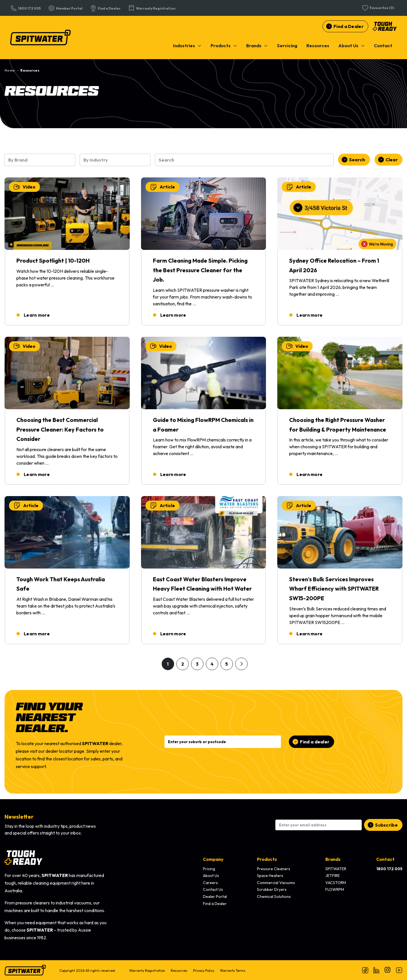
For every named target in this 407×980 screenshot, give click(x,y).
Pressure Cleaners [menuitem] (274, 869)
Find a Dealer (348, 26)
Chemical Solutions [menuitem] (274, 897)
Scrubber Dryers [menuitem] (272, 889)
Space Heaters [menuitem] (270, 876)
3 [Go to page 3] (197, 664)
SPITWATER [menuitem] (336, 869)
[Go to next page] (241, 664)
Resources (318, 46)
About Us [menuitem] (211, 876)
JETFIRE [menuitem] (333, 876)
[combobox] (40, 160)
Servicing (287, 46)
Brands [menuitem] (333, 859)
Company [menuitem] (213, 859)
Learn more (37, 315)
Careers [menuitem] (210, 883)
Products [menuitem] (267, 859)
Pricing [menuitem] (209, 869)
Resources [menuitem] (179, 971)
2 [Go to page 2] (183, 664)
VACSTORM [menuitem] (336, 883)
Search (357, 160)
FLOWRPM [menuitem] (335, 889)
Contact (383, 46)
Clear (392, 160)
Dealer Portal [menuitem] (215, 897)
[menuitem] (187, 46)
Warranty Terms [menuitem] (233, 971)
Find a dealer (315, 742)
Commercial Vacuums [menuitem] (276, 883)
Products (224, 46)
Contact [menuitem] (385, 859)
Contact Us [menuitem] (213, 889)
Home (10, 70)
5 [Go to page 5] (227, 664)
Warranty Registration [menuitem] (147, 971)
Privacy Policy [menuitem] (204, 971)
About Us (352, 46)
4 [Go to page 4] (212, 664)
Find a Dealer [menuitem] (215, 904)
